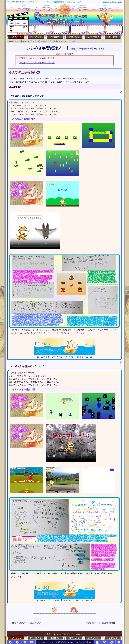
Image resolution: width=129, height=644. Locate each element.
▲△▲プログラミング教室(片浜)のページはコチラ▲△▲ (64, 348)
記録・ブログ (29, 41)
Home (15, 41)
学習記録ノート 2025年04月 (27, 623)
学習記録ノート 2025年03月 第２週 (37, 58)
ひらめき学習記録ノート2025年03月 (57, 41)
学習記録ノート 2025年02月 (101, 623)
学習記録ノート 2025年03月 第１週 (37, 62)
